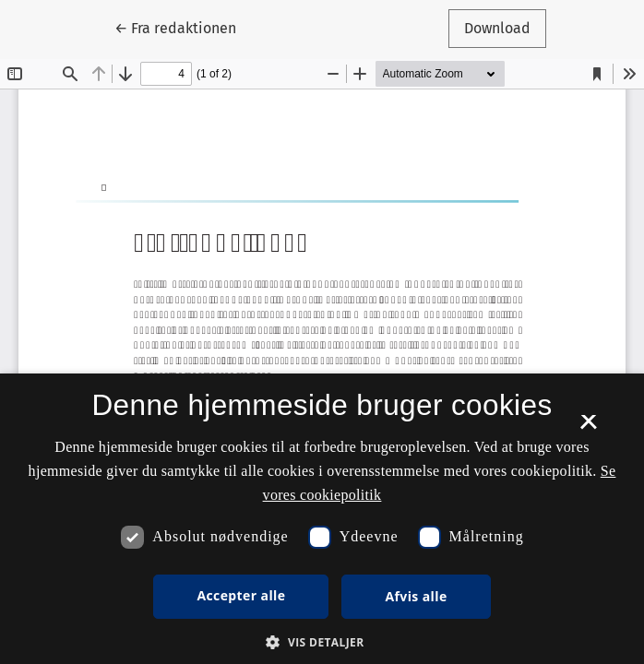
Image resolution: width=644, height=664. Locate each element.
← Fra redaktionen (183, 27)
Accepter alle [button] (241, 595)
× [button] (588, 428)
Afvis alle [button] (416, 596)
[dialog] (322, 519)
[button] (322, 642)
